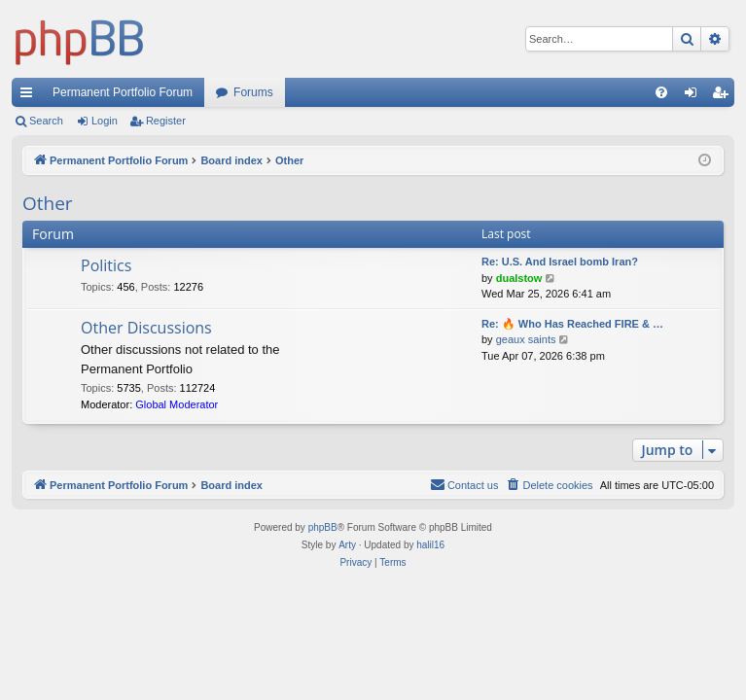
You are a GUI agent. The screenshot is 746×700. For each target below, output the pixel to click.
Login (105, 121)
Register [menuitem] (724, 96)
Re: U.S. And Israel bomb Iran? (560, 262)
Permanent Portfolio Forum (123, 92)
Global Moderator (177, 404)
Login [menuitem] (695, 96)
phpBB (323, 527)
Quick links (30, 96)
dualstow (519, 278)
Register (166, 121)
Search (46, 121)
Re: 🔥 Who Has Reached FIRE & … (572, 324)
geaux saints (526, 339)
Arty (347, 545)
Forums (253, 92)
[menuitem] (661, 92)
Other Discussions (146, 328)
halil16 (430, 545)
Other (48, 203)
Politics (106, 265)
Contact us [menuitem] (464, 484)
